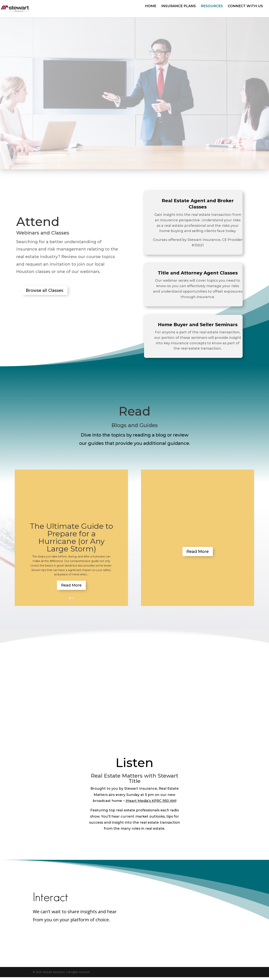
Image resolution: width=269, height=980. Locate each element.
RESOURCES (212, 6)
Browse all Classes (49, 291)
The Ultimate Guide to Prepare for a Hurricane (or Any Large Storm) (71, 537)
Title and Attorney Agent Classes (198, 273)
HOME (151, 6)
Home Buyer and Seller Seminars (198, 325)
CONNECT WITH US (245, 6)
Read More (71, 587)
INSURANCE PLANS (179, 6)
